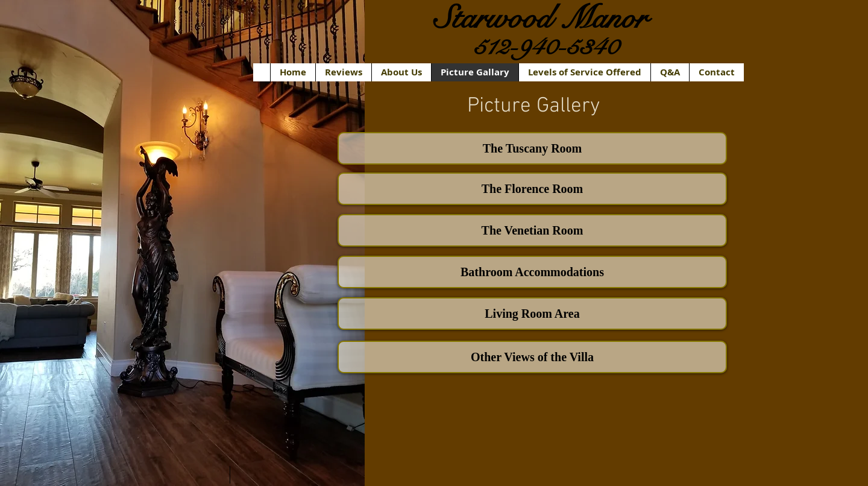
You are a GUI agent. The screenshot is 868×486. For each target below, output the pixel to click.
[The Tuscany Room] (532, 148)
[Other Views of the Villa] (532, 357)
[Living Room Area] (532, 314)
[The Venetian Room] (532, 230)
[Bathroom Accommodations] (532, 272)
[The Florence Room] (532, 189)
